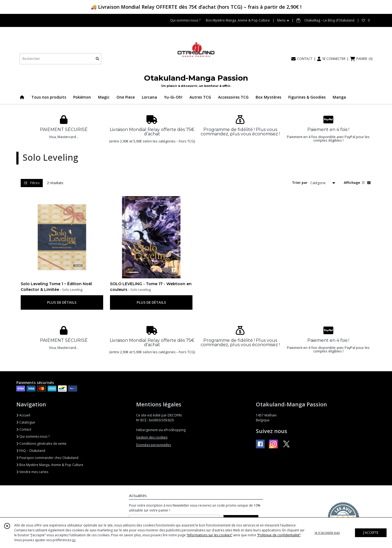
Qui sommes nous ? (33, 436)
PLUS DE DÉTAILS (62, 302)
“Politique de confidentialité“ (279, 535)
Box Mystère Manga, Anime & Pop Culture (50, 465)
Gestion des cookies (152, 437)
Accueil (23, 415)
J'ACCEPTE (371, 533)
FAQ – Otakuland (31, 451)
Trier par (300, 183)
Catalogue (26, 422)
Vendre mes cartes (32, 472)
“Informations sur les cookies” (209, 535)
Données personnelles (154, 445)
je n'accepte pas (327, 533)
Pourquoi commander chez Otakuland (47, 458)
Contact (24, 429)
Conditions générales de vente (41, 444)
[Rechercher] (97, 59)
